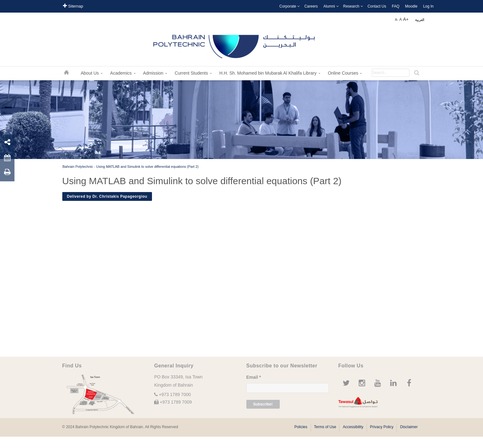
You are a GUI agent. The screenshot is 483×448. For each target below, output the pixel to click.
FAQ (396, 6)
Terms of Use (325, 427)
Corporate (288, 6)
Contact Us (377, 6)
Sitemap (73, 6)
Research (351, 6)
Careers (311, 6)
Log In (428, 6)
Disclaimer (409, 427)
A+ (406, 19)
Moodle (411, 6)
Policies (301, 427)
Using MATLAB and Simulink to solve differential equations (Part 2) (147, 167)
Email (254, 377)
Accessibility (353, 427)
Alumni (329, 6)
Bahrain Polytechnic (78, 167)
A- (396, 20)
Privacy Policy (382, 427)
